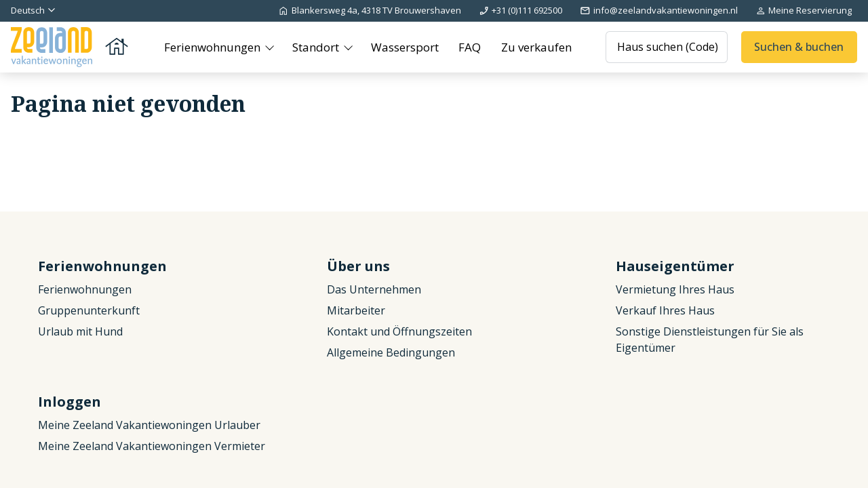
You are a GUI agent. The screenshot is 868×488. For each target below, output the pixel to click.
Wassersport (405, 47)
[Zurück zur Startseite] (71, 47)
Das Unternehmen (374, 289)
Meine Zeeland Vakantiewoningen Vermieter (152, 446)
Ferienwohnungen (214, 47)
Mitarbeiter (356, 310)
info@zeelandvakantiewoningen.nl (658, 10)
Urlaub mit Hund (80, 331)
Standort (317, 47)
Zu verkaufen (536, 47)
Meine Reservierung (804, 10)
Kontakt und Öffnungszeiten (399, 331)
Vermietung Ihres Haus (675, 289)
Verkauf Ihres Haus (665, 310)
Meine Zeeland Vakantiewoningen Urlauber (149, 425)
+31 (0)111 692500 (520, 10)
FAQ (470, 47)
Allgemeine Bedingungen (391, 352)
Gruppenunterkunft (89, 310)
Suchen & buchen (799, 47)
